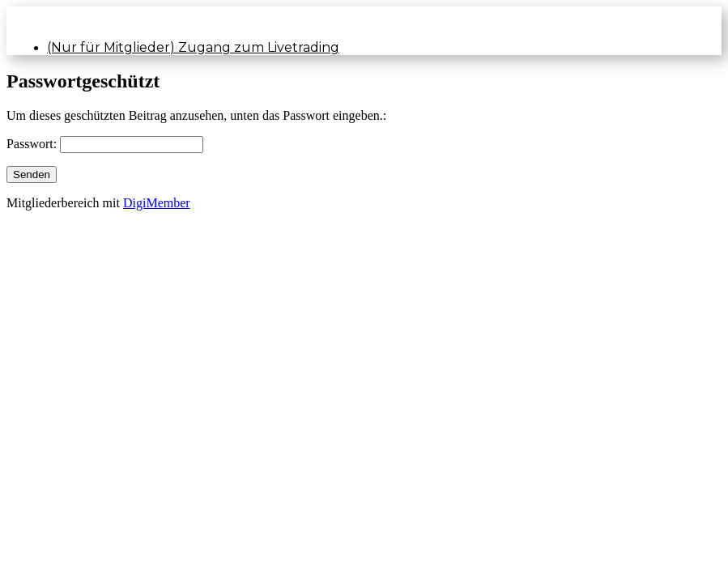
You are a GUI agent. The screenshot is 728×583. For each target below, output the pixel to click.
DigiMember (157, 203)
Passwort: (33, 144)
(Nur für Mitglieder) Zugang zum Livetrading (193, 47)
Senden (32, 174)
